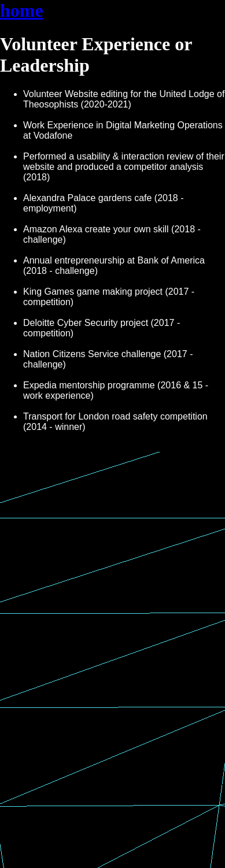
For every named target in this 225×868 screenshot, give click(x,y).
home (22, 10)
